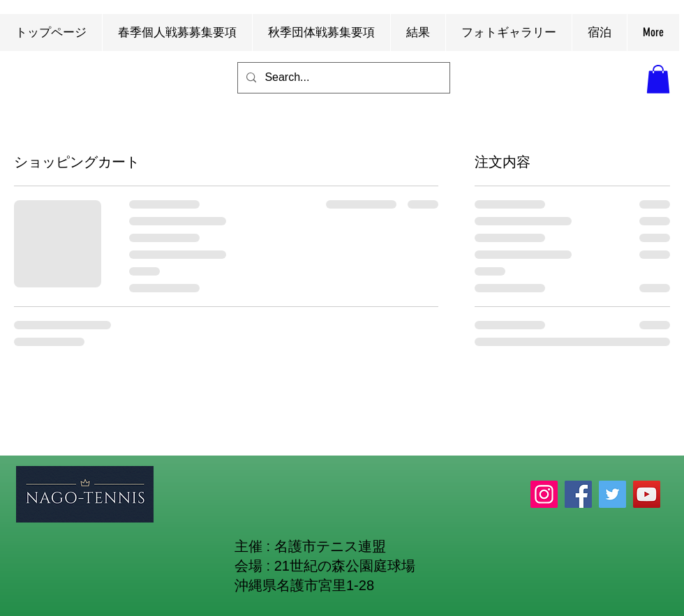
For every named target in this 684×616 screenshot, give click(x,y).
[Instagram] (544, 494)
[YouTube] (647, 494)
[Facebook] (578, 494)
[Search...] (342, 78)
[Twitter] (612, 494)
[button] (658, 79)
